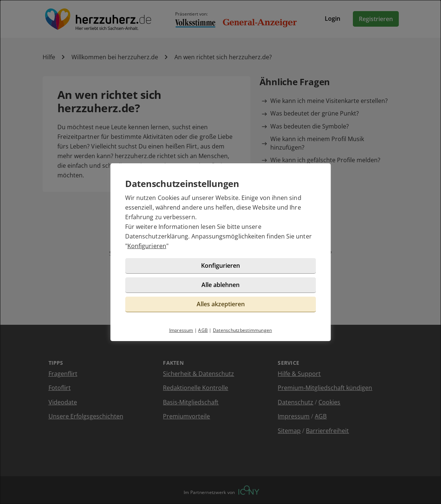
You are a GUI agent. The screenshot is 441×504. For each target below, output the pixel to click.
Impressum (181, 330)
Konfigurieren (147, 246)
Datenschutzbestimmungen (243, 330)
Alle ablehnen (220, 285)
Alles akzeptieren (221, 304)
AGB (203, 330)
